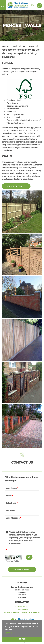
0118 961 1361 (22, 610)
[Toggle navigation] (3, 5)
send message (22, 569)
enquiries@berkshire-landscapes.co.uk (22, 612)
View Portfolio (16, 186)
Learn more (10, 633)
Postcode (11, 511)
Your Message (13, 518)
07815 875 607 (22, 607)
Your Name (12, 488)
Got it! (22, 639)
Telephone (12, 503)
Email (9, 496)
